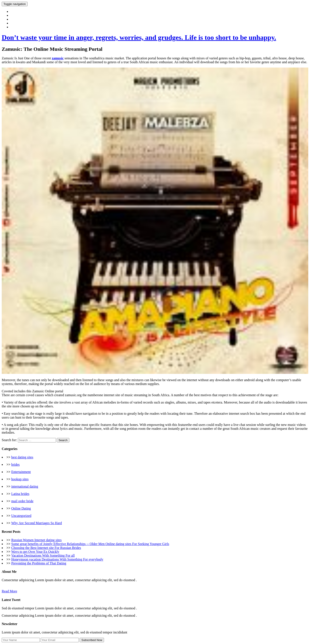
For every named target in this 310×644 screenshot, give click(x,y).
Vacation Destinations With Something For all (43, 555)
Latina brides (20, 494)
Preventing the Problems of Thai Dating (39, 563)
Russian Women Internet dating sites (36, 540)
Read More (9, 591)
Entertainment (21, 472)
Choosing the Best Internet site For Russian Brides (46, 548)
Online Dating (21, 508)
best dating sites (22, 457)
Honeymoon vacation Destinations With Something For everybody (57, 559)
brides (15, 465)
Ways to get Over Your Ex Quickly (35, 552)
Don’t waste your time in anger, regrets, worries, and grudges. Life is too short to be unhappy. (139, 37)
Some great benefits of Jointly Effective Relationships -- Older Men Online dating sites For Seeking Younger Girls (90, 544)
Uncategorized (21, 516)
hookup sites (20, 479)
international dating (25, 486)
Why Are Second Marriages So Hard (36, 523)
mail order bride (22, 501)
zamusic (58, 58)
